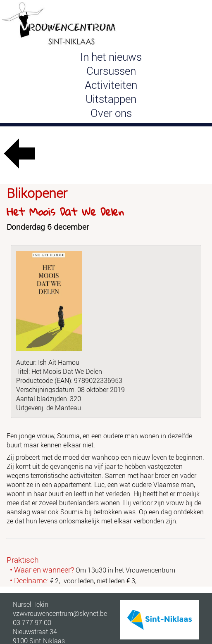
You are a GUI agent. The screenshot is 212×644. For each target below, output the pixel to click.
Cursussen (111, 71)
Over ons (111, 113)
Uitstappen (111, 99)
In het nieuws (111, 57)
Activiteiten (111, 85)
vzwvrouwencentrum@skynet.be (60, 613)
